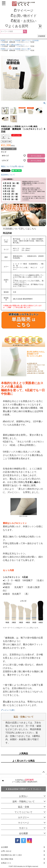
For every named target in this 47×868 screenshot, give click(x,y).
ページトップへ (44, 772)
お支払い (23, 796)
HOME (3, 41)
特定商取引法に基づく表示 (11, 855)
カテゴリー (23, 817)
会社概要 (23, 833)
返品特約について (8, 175)
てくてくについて (23, 812)
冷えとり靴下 (26, 49)
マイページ (23, 823)
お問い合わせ (6, 851)
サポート (23, 828)
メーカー (10, 41)
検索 (25, 31)
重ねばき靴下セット (18, 45)
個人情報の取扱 (7, 859)
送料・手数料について (23, 802)
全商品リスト (6, 863)
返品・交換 (23, 807)
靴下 (8, 45)
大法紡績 (17, 41)
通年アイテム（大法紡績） (31, 41)
